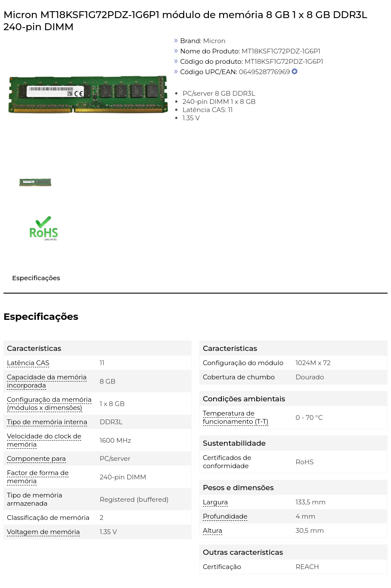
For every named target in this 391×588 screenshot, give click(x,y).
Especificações (36, 278)
